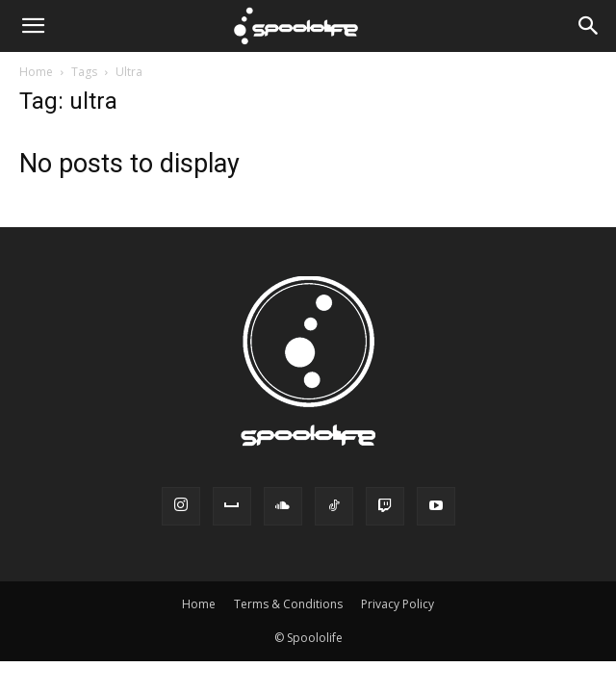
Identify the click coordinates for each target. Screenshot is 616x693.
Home (36, 72)
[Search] (589, 26)
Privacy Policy (398, 604)
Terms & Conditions (288, 604)
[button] (33, 26)
